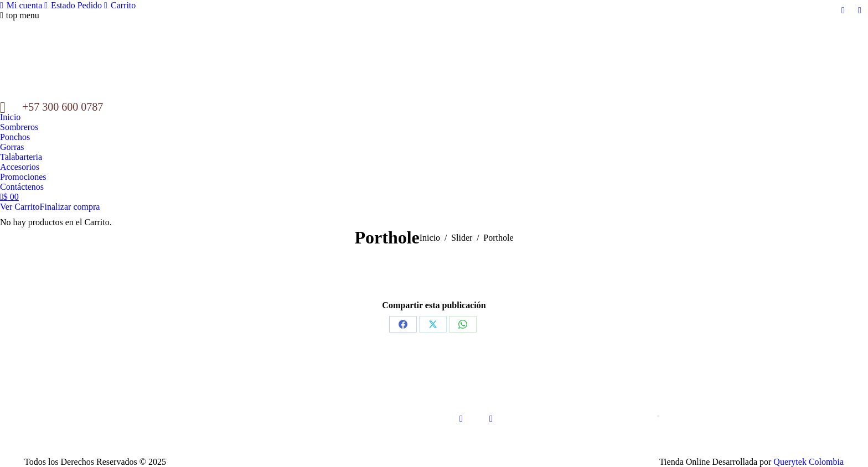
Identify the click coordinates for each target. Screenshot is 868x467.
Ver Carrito (20, 207)
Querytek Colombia (808, 462)
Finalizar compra (70, 207)
